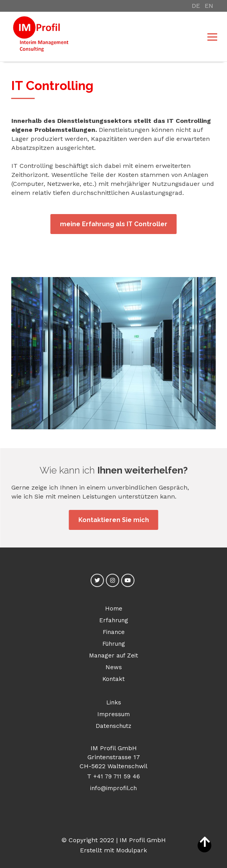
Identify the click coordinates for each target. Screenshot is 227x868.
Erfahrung (114, 620)
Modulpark (132, 850)
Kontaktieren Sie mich (114, 520)
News (114, 667)
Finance (114, 632)
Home (114, 609)
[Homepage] (93, 37)
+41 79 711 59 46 (117, 776)
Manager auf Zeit (113, 656)
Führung (114, 644)
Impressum (113, 714)
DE (196, 6)
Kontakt (113, 679)
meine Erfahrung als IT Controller (114, 224)
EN (209, 6)
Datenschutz (113, 726)
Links (114, 702)
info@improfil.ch (113, 788)
